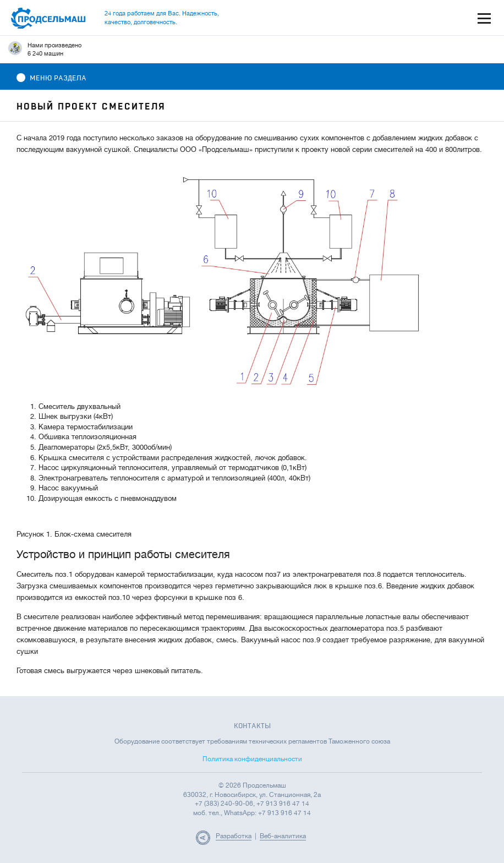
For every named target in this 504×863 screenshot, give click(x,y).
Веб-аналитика (283, 836)
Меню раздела (51, 78)
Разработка (234, 836)
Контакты (252, 726)
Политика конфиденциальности (252, 759)
